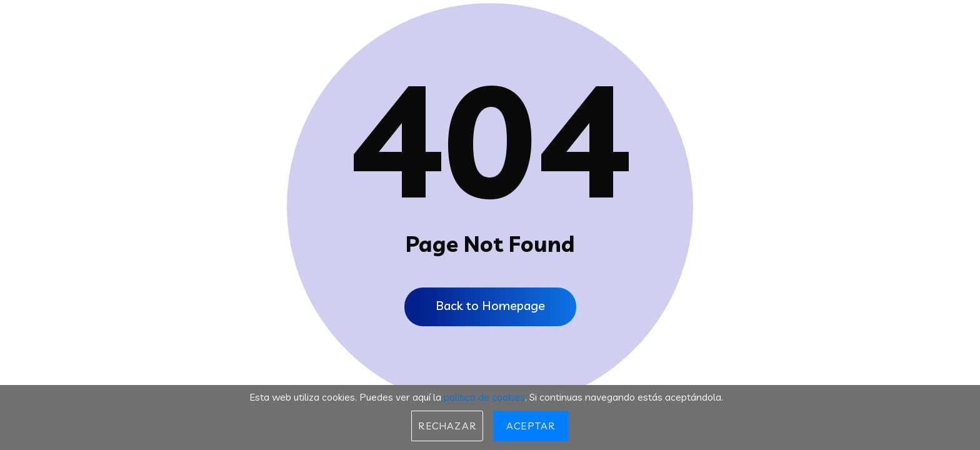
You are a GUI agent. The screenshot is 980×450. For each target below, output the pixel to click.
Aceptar (531, 426)
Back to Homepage (490, 305)
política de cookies (484, 397)
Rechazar (447, 426)
